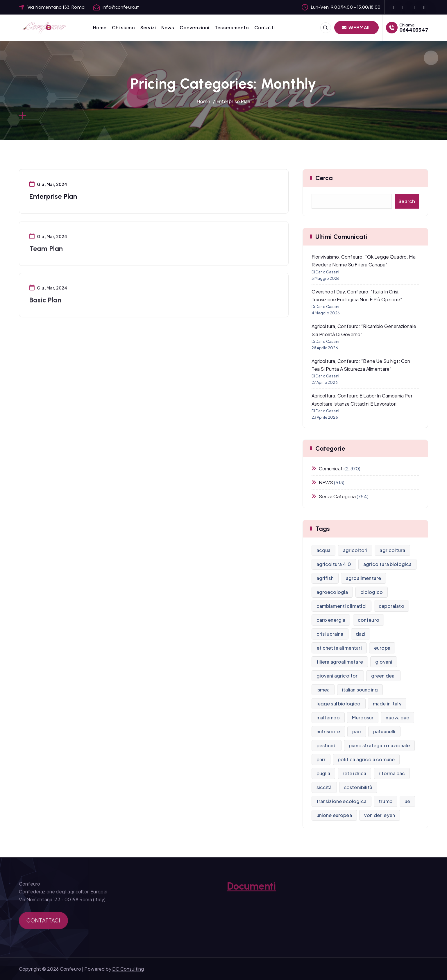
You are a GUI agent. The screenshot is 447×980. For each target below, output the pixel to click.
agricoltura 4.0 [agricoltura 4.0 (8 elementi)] (334, 564)
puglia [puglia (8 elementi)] (323, 773)
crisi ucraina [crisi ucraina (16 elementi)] (330, 634)
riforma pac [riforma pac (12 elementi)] (392, 773)
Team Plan (46, 253)
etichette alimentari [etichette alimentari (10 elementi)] (339, 648)
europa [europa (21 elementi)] (382, 648)
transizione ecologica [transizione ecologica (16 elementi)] (341, 801)
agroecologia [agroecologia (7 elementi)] (332, 592)
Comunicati (331, 468)
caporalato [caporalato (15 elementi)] (391, 606)
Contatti (264, 27)
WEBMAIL (356, 27)
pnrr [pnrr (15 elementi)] (321, 759)
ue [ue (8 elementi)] (407, 801)
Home (100, 27)
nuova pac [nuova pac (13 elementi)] (397, 717)
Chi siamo (123, 27)
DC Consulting (128, 969)
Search (407, 201)
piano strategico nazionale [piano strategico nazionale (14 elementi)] (379, 745)
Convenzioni (195, 27)
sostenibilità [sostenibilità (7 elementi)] (358, 787)
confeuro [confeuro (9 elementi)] (369, 620)
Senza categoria (337, 496)
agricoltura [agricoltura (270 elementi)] (392, 550)
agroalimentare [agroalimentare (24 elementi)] (363, 578)
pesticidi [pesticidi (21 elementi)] (327, 745)
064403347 (414, 30)
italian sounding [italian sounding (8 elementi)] (360, 690)
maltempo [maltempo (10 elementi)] (328, 717)
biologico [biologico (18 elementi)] (372, 592)
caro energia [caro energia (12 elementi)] (331, 620)
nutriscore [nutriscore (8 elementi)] (328, 731)
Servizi (148, 27)
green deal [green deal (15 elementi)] (383, 676)
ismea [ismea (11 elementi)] (323, 690)
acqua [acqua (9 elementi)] (324, 550)
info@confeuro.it (121, 7)
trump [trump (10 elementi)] (386, 801)
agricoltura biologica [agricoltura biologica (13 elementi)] (387, 564)
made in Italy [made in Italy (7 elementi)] (387, 704)
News (168, 27)
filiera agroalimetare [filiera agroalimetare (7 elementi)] (340, 662)
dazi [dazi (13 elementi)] (361, 634)
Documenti (251, 890)
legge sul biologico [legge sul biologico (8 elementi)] (339, 704)
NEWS (326, 482)
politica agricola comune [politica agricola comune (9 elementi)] (366, 759)
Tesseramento (232, 27)
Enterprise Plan (233, 101)
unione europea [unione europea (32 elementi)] (334, 815)
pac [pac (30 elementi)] (356, 731)
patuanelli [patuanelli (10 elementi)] (384, 731)
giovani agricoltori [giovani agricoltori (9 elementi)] (338, 676)
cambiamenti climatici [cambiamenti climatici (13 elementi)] (341, 606)
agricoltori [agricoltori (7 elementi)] (355, 550)
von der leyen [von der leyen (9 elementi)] (380, 815)
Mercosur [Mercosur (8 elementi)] (363, 717)
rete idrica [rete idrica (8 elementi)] (355, 773)
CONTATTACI (43, 924)
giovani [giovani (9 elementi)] (384, 662)
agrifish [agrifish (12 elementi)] (325, 578)
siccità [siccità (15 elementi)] (324, 787)
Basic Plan (45, 304)
